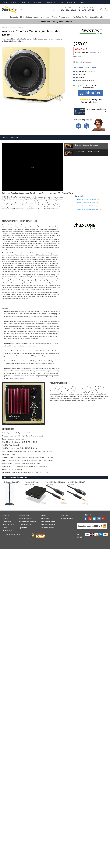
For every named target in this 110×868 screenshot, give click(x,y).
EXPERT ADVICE (25, 2)
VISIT (82, 2)
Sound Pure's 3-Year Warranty (85, 71)
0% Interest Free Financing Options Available (55, 21)
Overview (5, 138)
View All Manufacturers (48, 525)
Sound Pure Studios (8, 525)
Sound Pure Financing (25, 518)
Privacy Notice (64, 515)
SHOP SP (5, 2)
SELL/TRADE (38, 2)
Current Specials (96, 17)
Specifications (15, 138)
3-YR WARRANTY (50, 2)
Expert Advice (23, 528)
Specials (44, 515)
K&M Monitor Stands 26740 (12, 482)
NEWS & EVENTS (72, 2)
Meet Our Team (7, 531)
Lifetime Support (81, 74)
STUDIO (61, 2)
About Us (5, 518)
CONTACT (14, 2)
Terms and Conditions (66, 518)
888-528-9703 (68, 10)
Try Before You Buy (81, 17)
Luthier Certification (25, 525)
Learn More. (98, 52)
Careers (5, 528)
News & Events (7, 521)
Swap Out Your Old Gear (48, 521)
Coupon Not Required (48, 528)
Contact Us (6, 515)
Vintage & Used (65, 17)
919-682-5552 (86, 10)
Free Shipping (80, 77)
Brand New (77, 57)
